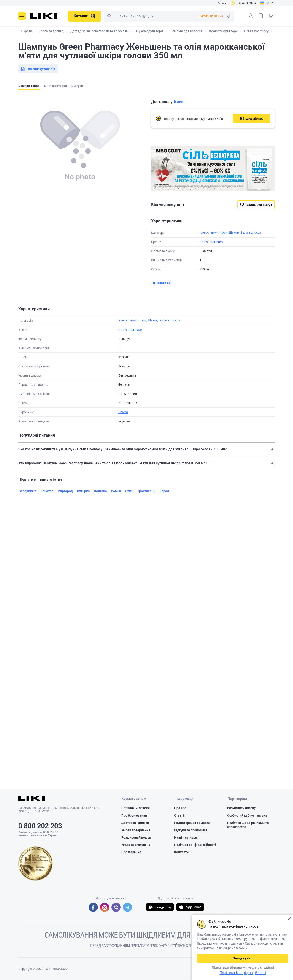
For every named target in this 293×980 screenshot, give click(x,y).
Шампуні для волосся (245, 232)
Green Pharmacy (211, 242)
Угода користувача (136, 845)
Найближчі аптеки (136, 808)
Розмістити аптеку (241, 808)
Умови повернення (136, 830)
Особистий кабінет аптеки (247, 815)
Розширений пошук (136, 837)
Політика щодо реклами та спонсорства (248, 825)
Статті (179, 815)
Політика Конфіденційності (243, 973)
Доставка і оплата (135, 823)
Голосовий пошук (229, 16)
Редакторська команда (192, 823)
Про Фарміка (131, 852)
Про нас (180, 808)
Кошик (271, 16)
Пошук (109, 16)
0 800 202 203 (40, 826)
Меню (22, 16)
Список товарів (261, 16)
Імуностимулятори (213, 232)
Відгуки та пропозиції (191, 830)
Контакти (181, 852)
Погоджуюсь (243, 958)
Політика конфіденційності (195, 845)
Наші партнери (186, 837)
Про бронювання (134, 815)
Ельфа (123, 412)
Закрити (289, 919)
